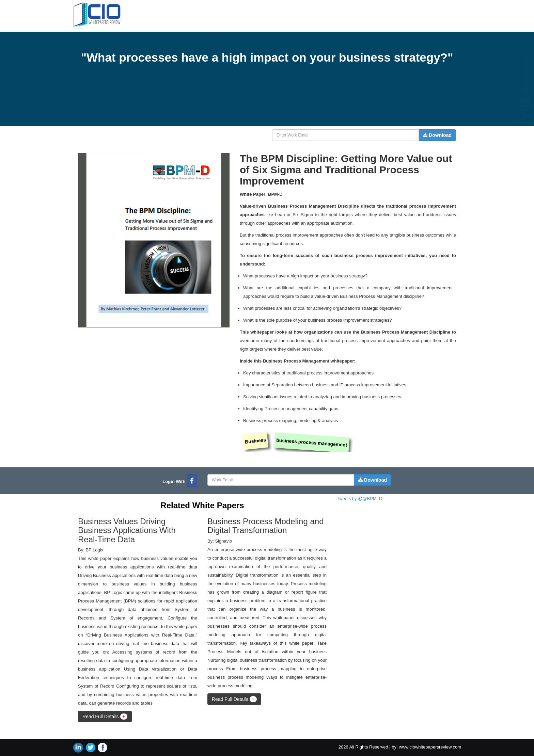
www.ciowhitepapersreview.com (430, 747)
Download (437, 135)
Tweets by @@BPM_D (359, 498)
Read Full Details (105, 717)
